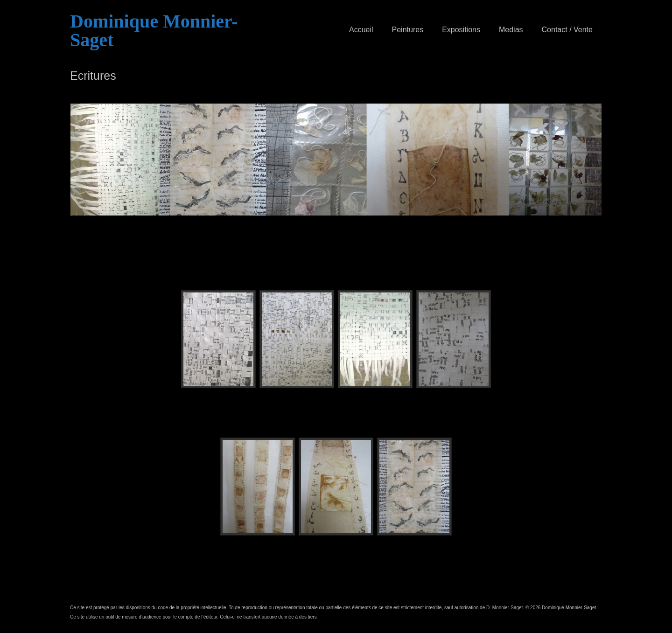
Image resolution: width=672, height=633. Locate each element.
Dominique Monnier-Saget (154, 31)
